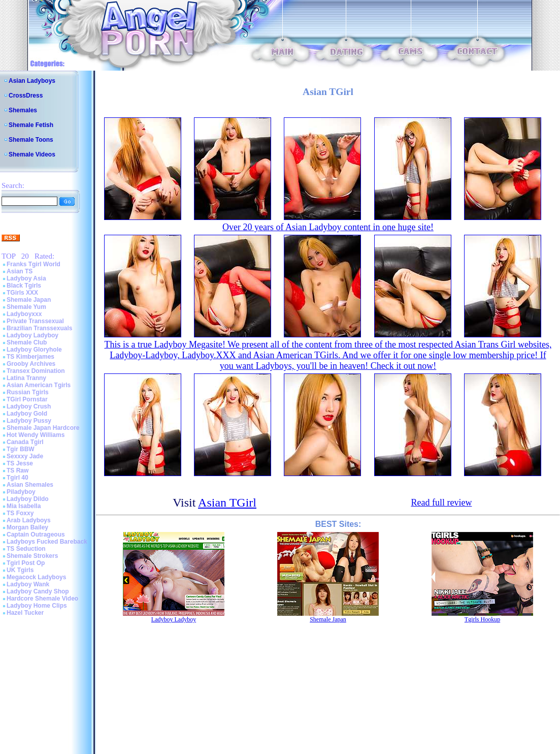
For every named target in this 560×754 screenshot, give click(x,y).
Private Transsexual (35, 321)
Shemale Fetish (31, 125)
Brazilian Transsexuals (39, 328)
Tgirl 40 (18, 478)
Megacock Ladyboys (36, 577)
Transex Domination (36, 371)
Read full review (441, 502)
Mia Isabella (24, 506)
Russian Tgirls (28, 392)
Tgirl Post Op (26, 563)
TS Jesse (20, 463)
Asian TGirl (227, 502)
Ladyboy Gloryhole (34, 350)
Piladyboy (21, 492)
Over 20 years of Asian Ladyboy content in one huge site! (328, 227)
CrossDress (26, 96)
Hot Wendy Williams (36, 435)
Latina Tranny (26, 378)
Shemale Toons (31, 140)
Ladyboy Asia (26, 278)
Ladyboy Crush (29, 406)
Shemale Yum (26, 307)
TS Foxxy (20, 513)
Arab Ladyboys (29, 520)
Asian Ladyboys (32, 81)
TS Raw (18, 470)
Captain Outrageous (36, 535)
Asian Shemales (30, 485)
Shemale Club (27, 342)
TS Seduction (26, 549)
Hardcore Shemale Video (42, 599)
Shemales (23, 110)
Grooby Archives (31, 364)
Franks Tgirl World (34, 264)
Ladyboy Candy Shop (38, 591)
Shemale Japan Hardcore (43, 428)
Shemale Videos (32, 154)
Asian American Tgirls (39, 385)
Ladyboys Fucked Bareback (47, 542)
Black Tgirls (24, 286)
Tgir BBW (21, 449)
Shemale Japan (29, 300)
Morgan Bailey (27, 527)
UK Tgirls (20, 570)
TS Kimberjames (30, 357)
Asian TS (20, 271)
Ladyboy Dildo (28, 499)
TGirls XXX (22, 293)
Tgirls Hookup (482, 619)
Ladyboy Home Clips (37, 606)
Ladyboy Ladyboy (32, 335)
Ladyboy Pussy (29, 421)
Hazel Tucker (25, 613)
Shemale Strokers (32, 556)
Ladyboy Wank (28, 584)
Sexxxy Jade (25, 456)
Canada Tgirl (25, 442)
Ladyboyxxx (24, 314)
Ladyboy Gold (27, 414)
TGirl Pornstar (27, 399)
